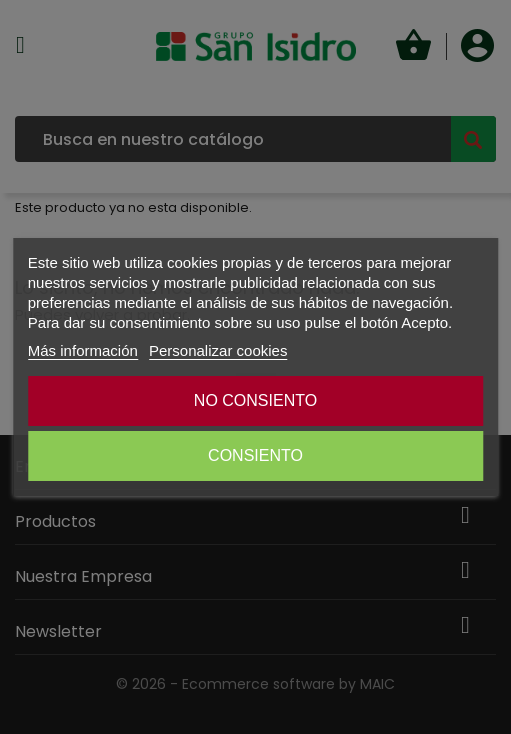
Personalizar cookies (218, 350)
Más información (83, 350)
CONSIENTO (255, 455)
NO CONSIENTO (255, 400)
